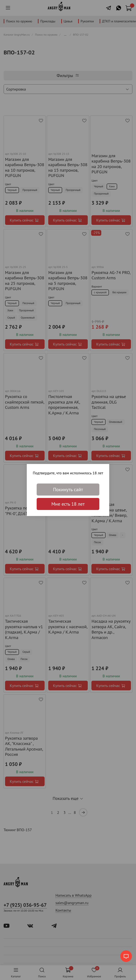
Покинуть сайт (68, 490)
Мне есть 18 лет (68, 504)
